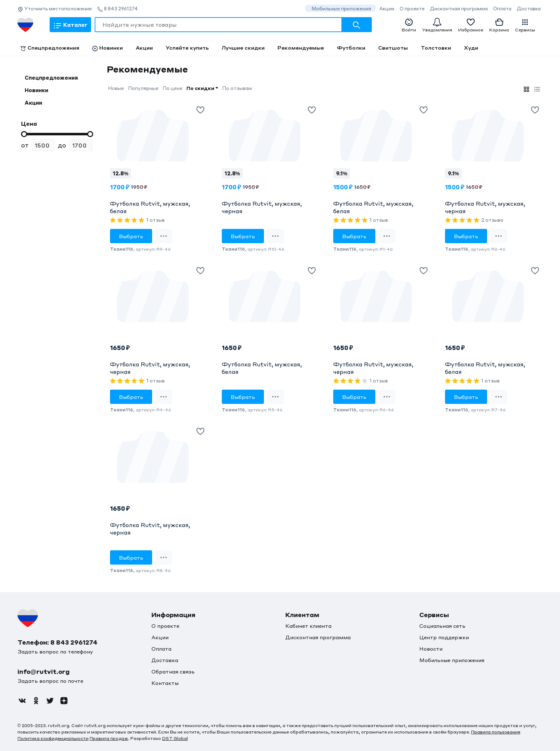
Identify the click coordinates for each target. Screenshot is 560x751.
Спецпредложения (50, 48)
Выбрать (131, 236)
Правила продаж (109, 738)
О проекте (412, 8)
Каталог (70, 26)
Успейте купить (187, 47)
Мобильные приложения (341, 8)
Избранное (471, 25)
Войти (409, 25)
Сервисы (525, 25)
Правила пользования (496, 732)
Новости (431, 649)
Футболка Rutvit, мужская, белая (150, 207)
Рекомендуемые (301, 47)
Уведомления (437, 25)
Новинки (107, 48)
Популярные (143, 88)
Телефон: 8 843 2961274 (57, 642)
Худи (471, 47)
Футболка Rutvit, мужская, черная (262, 207)
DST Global (175, 738)
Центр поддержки (444, 637)
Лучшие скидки (243, 47)
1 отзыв (156, 220)
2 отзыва (492, 220)
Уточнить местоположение (55, 8)
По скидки (202, 88)
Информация (173, 615)
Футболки (351, 47)
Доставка (529, 8)
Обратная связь (173, 671)
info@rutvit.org (44, 671)
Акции (387, 8)
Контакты (165, 683)
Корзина (499, 25)
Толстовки (436, 47)
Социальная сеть (442, 626)
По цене (172, 88)
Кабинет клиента (308, 626)
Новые (116, 88)
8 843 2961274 (117, 8)
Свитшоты (393, 47)
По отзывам (237, 88)
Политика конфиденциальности (53, 738)
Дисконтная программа (459, 8)
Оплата (502, 8)
